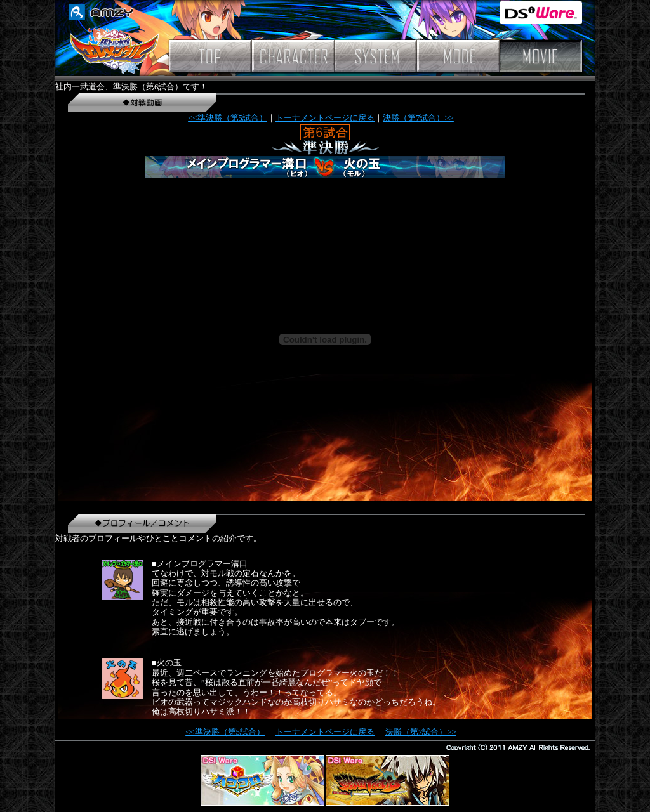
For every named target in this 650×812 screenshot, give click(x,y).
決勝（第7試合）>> (418, 118)
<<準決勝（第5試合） (228, 118)
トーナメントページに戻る (325, 118)
